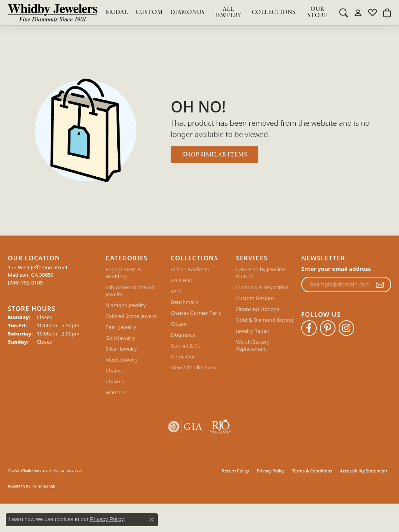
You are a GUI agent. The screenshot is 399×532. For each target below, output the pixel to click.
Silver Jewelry (121, 349)
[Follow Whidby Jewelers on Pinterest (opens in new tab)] (328, 328)
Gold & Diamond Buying (265, 320)
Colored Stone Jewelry (132, 316)
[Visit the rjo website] (221, 427)
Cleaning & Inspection (262, 287)
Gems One (183, 356)
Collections (274, 12)
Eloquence (183, 335)
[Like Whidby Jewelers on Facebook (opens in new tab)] (309, 328)
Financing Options (258, 309)
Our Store (317, 12)
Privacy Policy (271, 471)
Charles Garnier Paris (196, 313)
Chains (114, 370)
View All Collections (193, 367)
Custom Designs (255, 298)
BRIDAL (117, 12)
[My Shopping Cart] (387, 12)
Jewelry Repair (253, 331)
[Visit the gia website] (185, 427)
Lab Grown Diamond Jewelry (130, 291)
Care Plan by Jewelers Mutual (261, 273)
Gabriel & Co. (186, 346)
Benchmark (184, 302)
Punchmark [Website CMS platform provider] (44, 487)
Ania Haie (182, 280)
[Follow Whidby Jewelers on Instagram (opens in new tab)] (346, 328)
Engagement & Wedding (123, 273)
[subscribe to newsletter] (380, 284)
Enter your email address (336, 269)
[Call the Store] (25, 283)
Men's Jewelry (122, 360)
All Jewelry (228, 12)
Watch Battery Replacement (253, 345)
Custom (149, 12)
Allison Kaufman (190, 269)
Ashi (176, 291)
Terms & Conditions (312, 471)
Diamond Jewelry (126, 305)
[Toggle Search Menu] (344, 12)
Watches (116, 392)
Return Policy (236, 471)
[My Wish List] (373, 12)
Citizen (179, 324)
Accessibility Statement (364, 471)
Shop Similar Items (215, 155)
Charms (115, 381)
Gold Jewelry (120, 338)
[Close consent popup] (152, 520)
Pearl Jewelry (121, 327)
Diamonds (187, 12)
